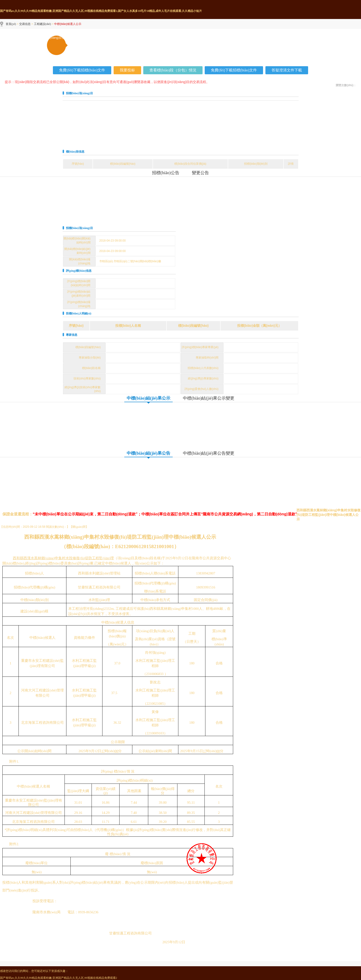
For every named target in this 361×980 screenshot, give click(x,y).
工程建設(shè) (42, 24)
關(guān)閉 (79, 527)
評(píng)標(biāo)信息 (79, 271)
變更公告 (200, 173)
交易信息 (25, 24)
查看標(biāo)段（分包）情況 (173, 70)
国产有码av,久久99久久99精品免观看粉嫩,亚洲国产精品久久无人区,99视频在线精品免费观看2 (59, 978)
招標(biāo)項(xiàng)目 (79, 93)
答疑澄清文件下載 (287, 70)
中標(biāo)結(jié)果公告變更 (209, 453)
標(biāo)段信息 (75, 152)
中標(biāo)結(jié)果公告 (148, 453)
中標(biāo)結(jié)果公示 (148, 398)
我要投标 (127, 70)
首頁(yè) (11, 24)
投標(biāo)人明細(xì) (79, 313)
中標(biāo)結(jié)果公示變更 (209, 398)
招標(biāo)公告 (166, 173)
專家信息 (72, 335)
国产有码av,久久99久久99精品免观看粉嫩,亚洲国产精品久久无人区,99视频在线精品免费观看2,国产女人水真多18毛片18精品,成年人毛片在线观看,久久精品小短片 (101, 11)
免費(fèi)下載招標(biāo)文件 (82, 70)
